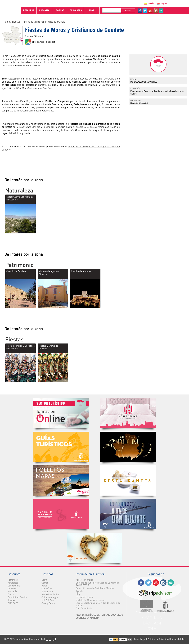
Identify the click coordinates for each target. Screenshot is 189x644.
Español (151, 3)
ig (163, 583)
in (156, 11)
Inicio (7, 22)
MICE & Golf (48, 600)
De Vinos (12, 589)
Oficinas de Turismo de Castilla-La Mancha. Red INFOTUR (98, 584)
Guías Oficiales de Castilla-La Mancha (61, 447)
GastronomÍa (14, 586)
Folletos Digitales (61, 480)
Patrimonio (13, 580)
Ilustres (11, 600)
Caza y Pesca (48, 603)
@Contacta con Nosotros (161, 11)
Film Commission (84, 608)
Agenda (79, 591)
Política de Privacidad (159, 639)
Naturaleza (13, 583)
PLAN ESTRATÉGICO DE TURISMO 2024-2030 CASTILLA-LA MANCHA (99, 616)
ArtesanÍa (12, 592)
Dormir (45, 580)
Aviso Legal (140, 639)
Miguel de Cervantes (128, 514)
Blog (78, 594)
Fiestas (16, 22)
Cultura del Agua (50, 597)
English (164, 3)
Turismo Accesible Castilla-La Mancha (61, 514)
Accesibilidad (178, 639)
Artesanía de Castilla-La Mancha (94, 548)
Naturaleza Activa (50, 594)
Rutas (44, 586)
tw (145, 11)
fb (140, 11)
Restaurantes (128, 480)
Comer (45, 583)
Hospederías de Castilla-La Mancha (128, 413)
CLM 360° (13, 603)
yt (150, 11)
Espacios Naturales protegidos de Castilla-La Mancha (98, 604)
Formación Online (85, 597)
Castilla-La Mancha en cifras (90, 600)
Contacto (171, 583)
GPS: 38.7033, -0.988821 (44, 42)
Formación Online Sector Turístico (61, 413)
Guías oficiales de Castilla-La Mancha (95, 588)
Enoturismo (47, 592)
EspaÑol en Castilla (17, 597)
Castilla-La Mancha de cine (128, 447)
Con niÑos (47, 589)
